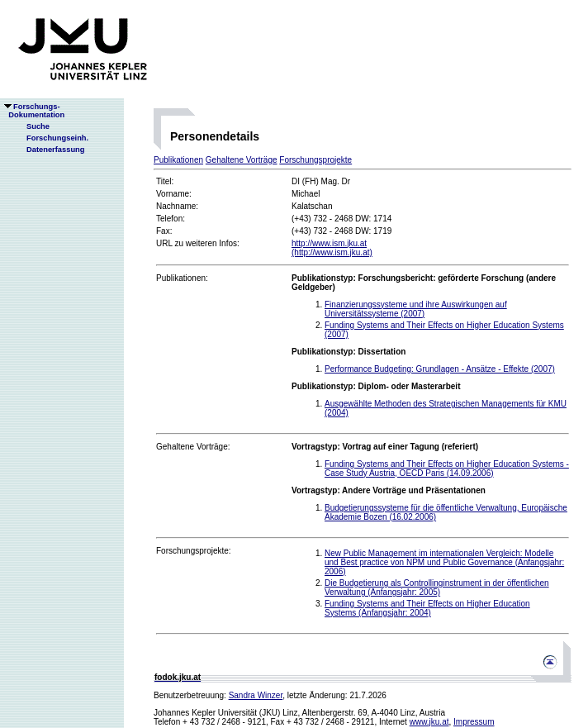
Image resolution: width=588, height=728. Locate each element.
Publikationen (178, 160)
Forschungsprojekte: (194, 551)
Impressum (474, 722)
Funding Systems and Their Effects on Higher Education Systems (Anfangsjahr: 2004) (427, 608)
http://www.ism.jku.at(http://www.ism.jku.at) (332, 248)
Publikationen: (182, 278)
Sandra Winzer (256, 695)
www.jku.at (429, 722)
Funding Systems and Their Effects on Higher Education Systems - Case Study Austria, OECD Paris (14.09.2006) (447, 469)
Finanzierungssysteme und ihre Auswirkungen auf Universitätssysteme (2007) (416, 309)
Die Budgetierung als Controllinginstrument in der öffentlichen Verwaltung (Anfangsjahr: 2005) (437, 588)
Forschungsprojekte (315, 160)
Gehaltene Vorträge (242, 160)
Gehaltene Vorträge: (193, 447)
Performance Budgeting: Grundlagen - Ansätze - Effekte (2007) (440, 369)
